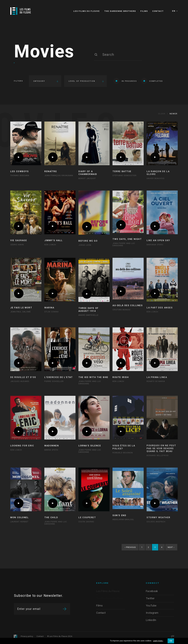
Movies (44, 52)
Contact (40, 636)
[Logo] (21, 11)
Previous (130, 547)
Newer (174, 114)
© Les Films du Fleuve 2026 (60, 636)
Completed (152, 81)
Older (162, 114)
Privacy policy (27, 636)
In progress (125, 81)
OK (171, 641)
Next (171, 547)
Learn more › (158, 641)
